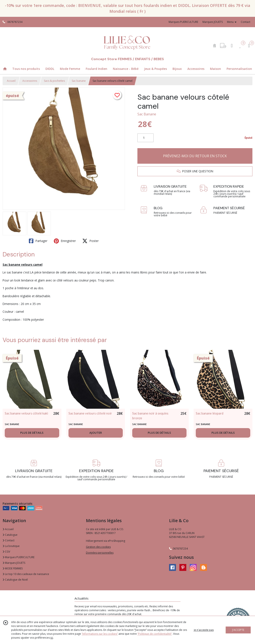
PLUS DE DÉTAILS (32, 433)
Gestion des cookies (98, 547)
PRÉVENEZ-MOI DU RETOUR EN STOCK (195, 156)
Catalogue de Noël (15, 580)
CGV (6, 552)
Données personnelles (100, 553)
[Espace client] (232, 45)
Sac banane (79, 81)
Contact (246, 22)
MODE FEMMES (13, 568)
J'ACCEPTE (238, 630)
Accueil (11, 81)
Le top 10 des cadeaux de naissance (26, 574)
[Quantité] (145, 138)
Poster (90, 241)
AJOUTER (96, 433)
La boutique (11, 546)
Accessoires (30, 81)
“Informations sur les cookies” (100, 634)
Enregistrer (65, 241)
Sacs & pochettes (54, 81)
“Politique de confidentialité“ (155, 634)
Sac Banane (147, 114)
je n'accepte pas (204, 630)
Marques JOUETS (14, 563)
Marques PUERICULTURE (19, 557)
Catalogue (10, 535)
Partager (38, 241)
